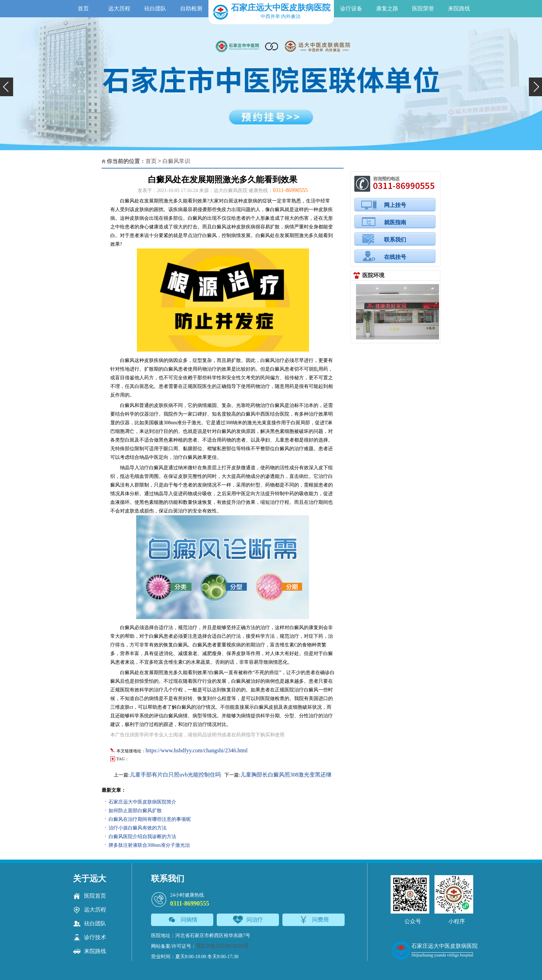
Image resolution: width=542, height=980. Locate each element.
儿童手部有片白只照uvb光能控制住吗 (175, 775)
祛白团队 (155, 8)
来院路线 (459, 8)
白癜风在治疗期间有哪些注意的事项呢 (150, 819)
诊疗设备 (351, 8)
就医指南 (395, 222)
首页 (83, 8)
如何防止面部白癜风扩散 (135, 811)
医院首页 (90, 896)
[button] (7, 87)
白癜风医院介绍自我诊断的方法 (142, 837)
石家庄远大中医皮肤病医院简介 (142, 802)
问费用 (314, 920)
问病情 (182, 920)
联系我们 (395, 240)
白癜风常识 (176, 161)
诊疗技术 (90, 937)
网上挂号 (395, 205)
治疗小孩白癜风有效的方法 (138, 828)
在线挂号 (395, 257)
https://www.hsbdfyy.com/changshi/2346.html (197, 750)
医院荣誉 (423, 8)
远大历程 (119, 8)
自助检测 (191, 8)
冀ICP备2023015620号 (222, 946)
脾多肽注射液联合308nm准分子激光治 (149, 845)
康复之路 (387, 8)
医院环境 (373, 275)
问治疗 (248, 920)
